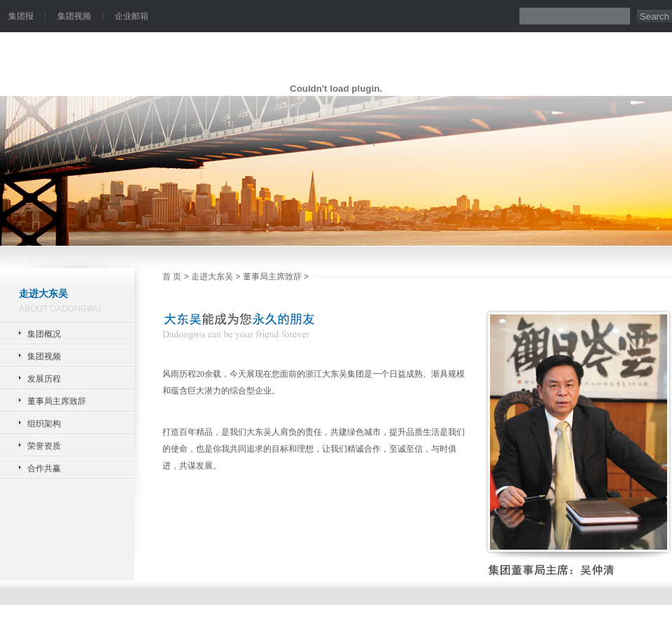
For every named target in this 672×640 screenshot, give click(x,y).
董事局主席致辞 (57, 401)
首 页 (172, 277)
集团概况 (44, 334)
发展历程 (44, 379)
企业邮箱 (132, 16)
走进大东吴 (212, 277)
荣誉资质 (44, 446)
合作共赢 (44, 468)
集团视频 (74, 16)
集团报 (21, 16)
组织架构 (44, 424)
